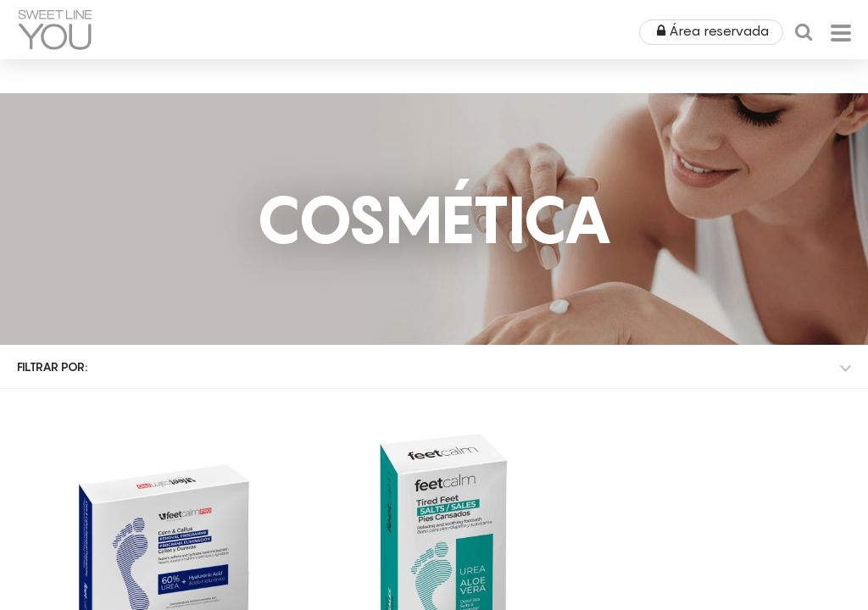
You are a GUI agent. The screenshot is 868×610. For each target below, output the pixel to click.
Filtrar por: (52, 366)
